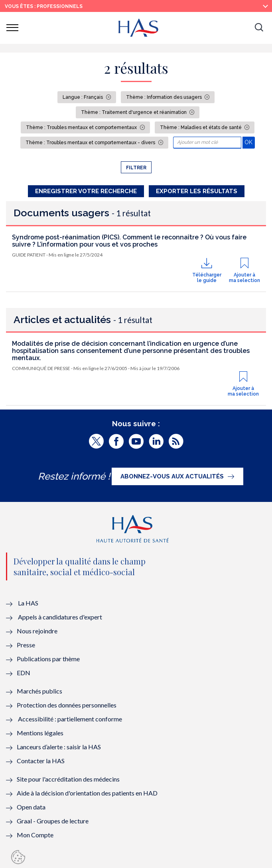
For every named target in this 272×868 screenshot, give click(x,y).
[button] (259, 28)
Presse (26, 645)
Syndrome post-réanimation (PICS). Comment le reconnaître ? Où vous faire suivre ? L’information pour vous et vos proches (129, 241)
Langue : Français (83, 97)
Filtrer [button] (136, 168)
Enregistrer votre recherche (86, 191)
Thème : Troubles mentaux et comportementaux (82, 127)
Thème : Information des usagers (165, 97)
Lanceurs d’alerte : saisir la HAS (59, 747)
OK (249, 142)
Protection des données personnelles (67, 705)
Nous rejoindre (37, 631)
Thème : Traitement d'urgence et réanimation (134, 112)
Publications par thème (48, 659)
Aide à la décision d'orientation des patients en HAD (87, 793)
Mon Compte (35, 835)
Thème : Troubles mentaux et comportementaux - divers (91, 143)
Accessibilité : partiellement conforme (70, 719)
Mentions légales (40, 733)
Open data (31, 807)
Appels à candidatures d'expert (60, 617)
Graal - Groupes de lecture (53, 821)
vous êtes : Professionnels (44, 6)
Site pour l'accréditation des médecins (68, 779)
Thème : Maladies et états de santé (201, 127)
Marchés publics (40, 691)
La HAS (28, 603)
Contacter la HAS (41, 761)
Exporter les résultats (197, 191)
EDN (24, 673)
